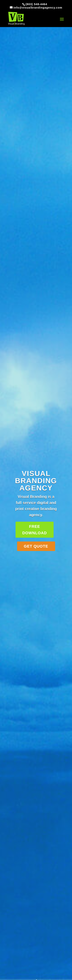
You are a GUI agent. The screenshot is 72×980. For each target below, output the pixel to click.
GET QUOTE (36, 546)
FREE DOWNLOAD (35, 530)
